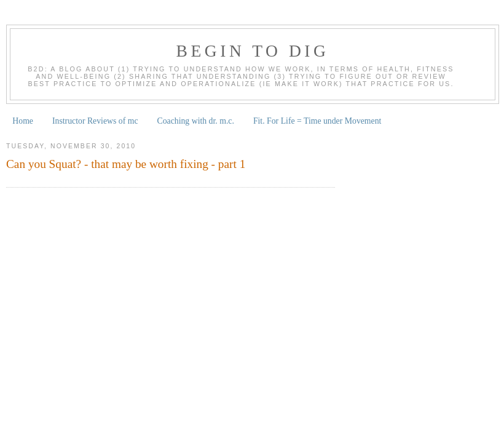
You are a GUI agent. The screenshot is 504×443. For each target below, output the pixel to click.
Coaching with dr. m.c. (196, 121)
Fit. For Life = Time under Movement (317, 121)
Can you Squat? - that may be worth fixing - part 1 (126, 164)
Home (23, 121)
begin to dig (253, 51)
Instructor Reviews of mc (95, 121)
